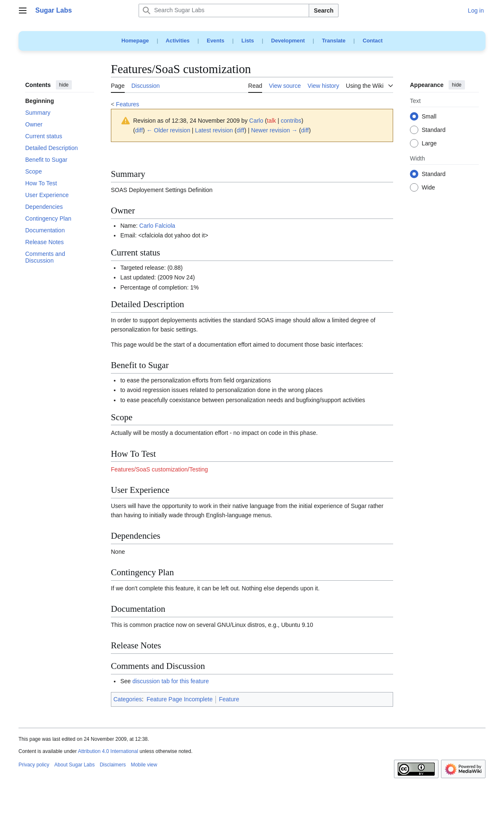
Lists (248, 41)
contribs (291, 121)
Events (215, 41)
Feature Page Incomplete (180, 699)
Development (288, 41)
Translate (334, 41)
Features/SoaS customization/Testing (159, 469)
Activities (178, 41)
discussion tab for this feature (171, 681)
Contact (373, 41)
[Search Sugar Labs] (224, 11)
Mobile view (144, 765)
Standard (434, 130)
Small (429, 117)
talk (271, 121)
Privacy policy (34, 765)
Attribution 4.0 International (108, 751)
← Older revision (168, 130)
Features (127, 104)
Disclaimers (113, 765)
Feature (229, 699)
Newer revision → (274, 130)
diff (139, 130)
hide (64, 85)
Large (429, 144)
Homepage (135, 41)
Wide (428, 188)
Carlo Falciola (157, 226)
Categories (128, 699)
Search (324, 11)
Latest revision (214, 130)
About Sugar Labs (74, 765)
